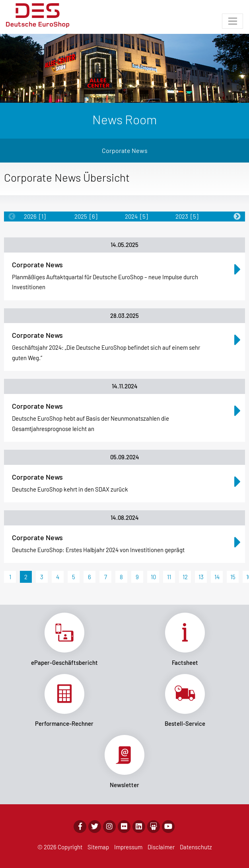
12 (185, 577)
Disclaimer (161, 847)
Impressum (128, 847)
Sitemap (98, 847)
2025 (86, 216)
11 (169, 577)
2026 (35, 216)
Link (64, 639)
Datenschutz (196, 847)
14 (217, 577)
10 (153, 577)
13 (201, 577)
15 (233, 577)
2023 (187, 216)
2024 (136, 216)
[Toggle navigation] (232, 21)
